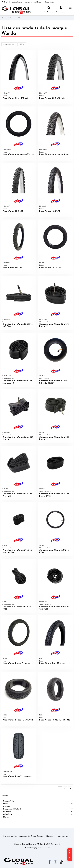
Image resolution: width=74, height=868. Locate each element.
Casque (7, 807)
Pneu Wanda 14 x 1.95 (12, 268)
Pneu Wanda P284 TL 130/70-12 (17, 777)
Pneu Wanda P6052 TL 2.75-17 (16, 664)
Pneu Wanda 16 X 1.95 (50, 211)
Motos (6, 817)
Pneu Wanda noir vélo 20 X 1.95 (54, 155)
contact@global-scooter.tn (39, 848)
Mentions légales (17, 2)
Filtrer (70, 855)
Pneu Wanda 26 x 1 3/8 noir (15, 98)
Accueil (5, 796)
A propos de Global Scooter (33, 2)
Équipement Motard (12, 809)
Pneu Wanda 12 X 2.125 (50, 268)
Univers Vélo (9, 801)
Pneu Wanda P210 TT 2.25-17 (52, 664)
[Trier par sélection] (9, 44)
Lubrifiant (8, 814)
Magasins (50, 836)
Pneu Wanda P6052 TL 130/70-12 (18, 720)
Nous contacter (49, 2)
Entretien (7, 812)
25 (22, 44)
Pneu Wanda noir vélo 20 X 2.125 (18, 155)
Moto (6, 804)
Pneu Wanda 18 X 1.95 (13, 211)
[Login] (61, 10)
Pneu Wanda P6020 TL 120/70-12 (55, 720)
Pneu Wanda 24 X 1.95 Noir (52, 98)
